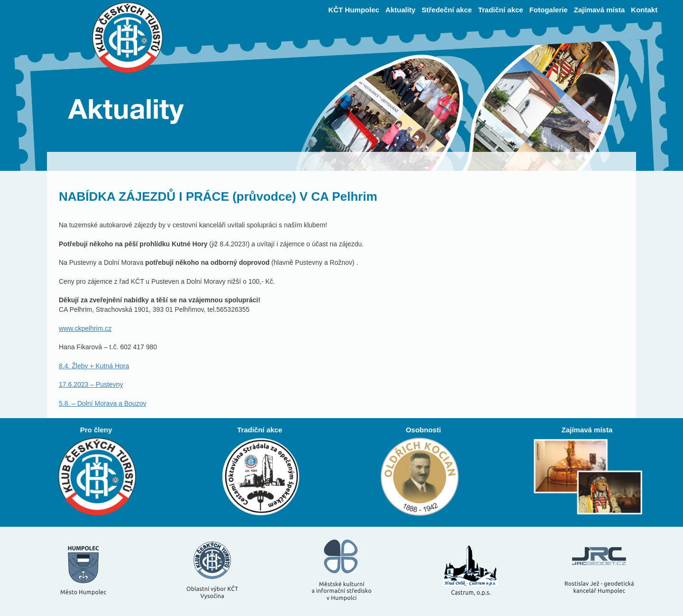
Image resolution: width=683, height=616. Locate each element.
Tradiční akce (501, 10)
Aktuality (401, 10)
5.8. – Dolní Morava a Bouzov (102, 403)
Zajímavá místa (600, 10)
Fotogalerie (549, 10)
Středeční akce (447, 10)
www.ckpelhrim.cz (85, 328)
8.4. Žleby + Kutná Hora (94, 366)
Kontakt (644, 10)
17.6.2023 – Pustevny (91, 384)
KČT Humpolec (354, 10)
